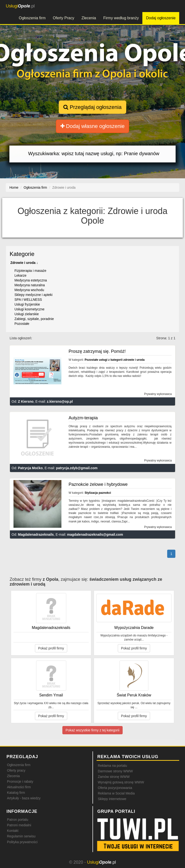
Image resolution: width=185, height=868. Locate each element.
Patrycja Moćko (30, 468)
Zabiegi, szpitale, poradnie (34, 319)
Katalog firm (16, 793)
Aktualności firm (19, 787)
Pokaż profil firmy (51, 648)
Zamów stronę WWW (114, 777)
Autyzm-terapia (83, 418)
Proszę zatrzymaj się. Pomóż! (97, 351)
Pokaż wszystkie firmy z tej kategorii (92, 730)
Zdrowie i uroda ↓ (24, 263)
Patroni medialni (19, 825)
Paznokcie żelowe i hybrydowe (98, 484)
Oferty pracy (16, 770)
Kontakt (13, 831)
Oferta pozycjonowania (115, 788)
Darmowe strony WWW (115, 771)
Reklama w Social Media (116, 793)
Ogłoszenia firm (32, 18)
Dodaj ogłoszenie (161, 18)
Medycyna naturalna (30, 285)
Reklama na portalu (112, 766)
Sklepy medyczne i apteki (33, 295)
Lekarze (20, 275)
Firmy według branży (121, 18)
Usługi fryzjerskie (27, 304)
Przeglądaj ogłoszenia (92, 107)
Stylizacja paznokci (98, 493)
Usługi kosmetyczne (30, 309)
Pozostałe (22, 324)
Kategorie (22, 254)
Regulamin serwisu (21, 836)
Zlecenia (89, 18)
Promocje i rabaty (20, 781)
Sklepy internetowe (112, 799)
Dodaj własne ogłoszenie (93, 126)
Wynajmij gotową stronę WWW (121, 782)
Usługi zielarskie (27, 314)
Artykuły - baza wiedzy (24, 798)
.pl (20, 6)
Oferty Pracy (63, 18)
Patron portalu (18, 820)
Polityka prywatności (22, 842)
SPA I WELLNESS (28, 300)
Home (14, 187)
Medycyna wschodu (29, 290)
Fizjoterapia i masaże (30, 271)
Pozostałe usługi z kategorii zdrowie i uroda (115, 360)
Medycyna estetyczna (31, 280)
